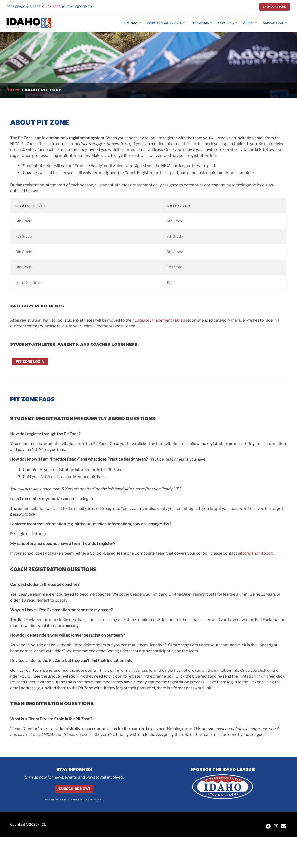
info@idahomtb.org (255, 553)
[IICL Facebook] (268, 827)
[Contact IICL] (283, 827)
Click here (51, 7)
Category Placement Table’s (160, 320)
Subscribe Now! (74, 789)
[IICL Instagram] (276, 827)
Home (14, 90)
